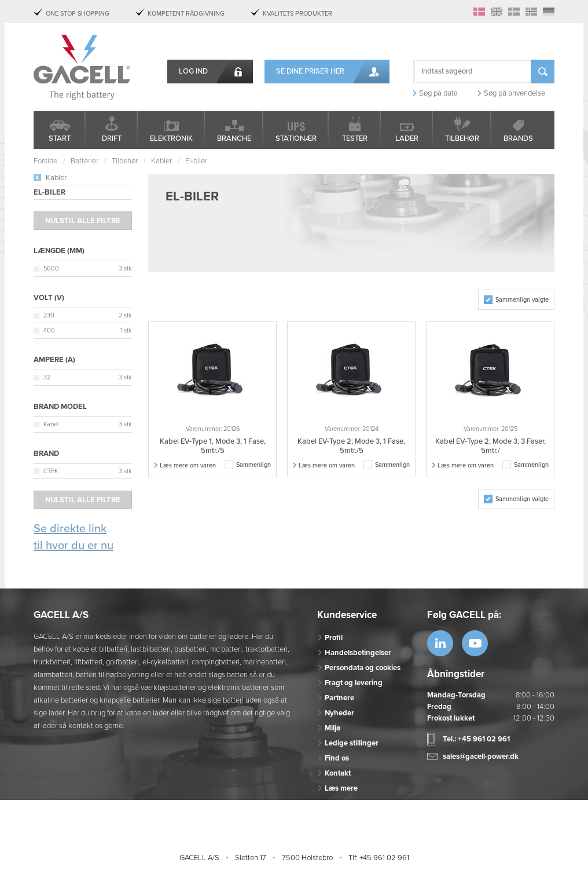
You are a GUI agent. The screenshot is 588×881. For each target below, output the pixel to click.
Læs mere (341, 788)
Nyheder (339, 713)
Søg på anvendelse (514, 93)
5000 (51, 268)
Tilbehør (462, 138)
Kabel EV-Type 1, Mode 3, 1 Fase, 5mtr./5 (213, 446)
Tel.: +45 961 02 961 (476, 739)
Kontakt (338, 773)
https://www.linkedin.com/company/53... (440, 643)
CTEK (51, 471)
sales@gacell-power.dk (481, 756)
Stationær (296, 138)
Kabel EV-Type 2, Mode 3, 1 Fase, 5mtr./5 (351, 446)
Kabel (51, 424)
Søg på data (438, 93)
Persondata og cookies (363, 668)
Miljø (332, 728)
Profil (334, 638)
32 (47, 377)
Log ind (193, 71)
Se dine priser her (310, 71)
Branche (234, 138)
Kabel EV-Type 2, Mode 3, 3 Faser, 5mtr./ (490, 446)
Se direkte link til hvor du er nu (73, 537)
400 (49, 330)
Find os (337, 758)
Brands (518, 138)
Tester (355, 138)
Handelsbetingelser (358, 653)
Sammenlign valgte (522, 300)
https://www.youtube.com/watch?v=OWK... (475, 643)
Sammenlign (253, 465)
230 (49, 315)
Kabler (56, 178)
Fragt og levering (354, 683)
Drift (112, 138)
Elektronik (171, 138)
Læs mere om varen (188, 465)
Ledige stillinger (352, 743)
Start (60, 138)
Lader (407, 138)
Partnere (339, 698)
